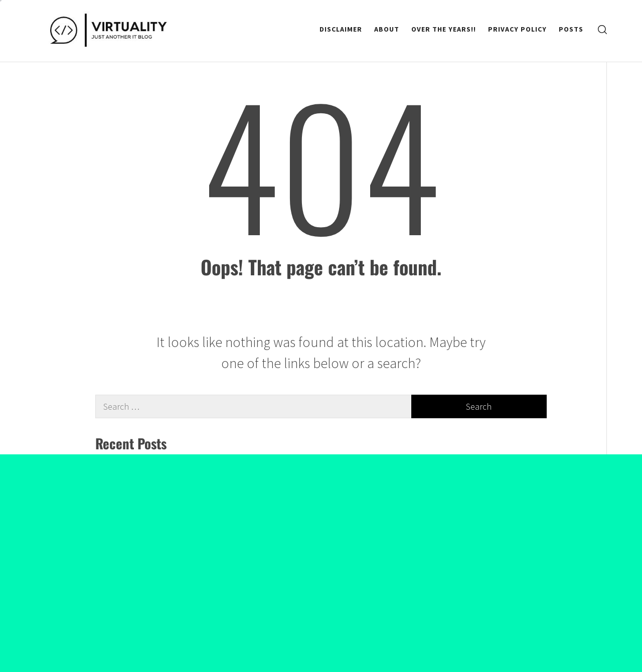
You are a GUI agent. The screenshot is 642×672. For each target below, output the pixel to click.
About (387, 29)
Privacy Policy (517, 29)
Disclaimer (341, 29)
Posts (571, 29)
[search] (602, 29)
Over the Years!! (444, 29)
